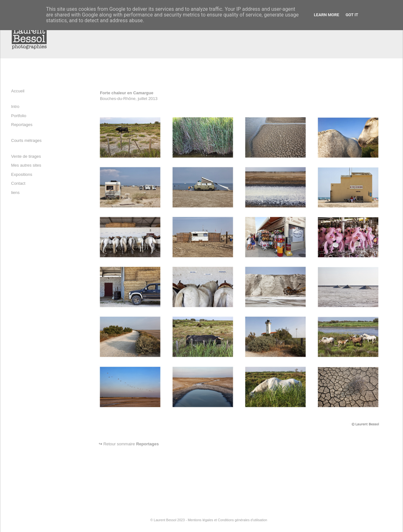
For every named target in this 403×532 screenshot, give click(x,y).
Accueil (18, 91)
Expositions (22, 174)
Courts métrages (26, 140)
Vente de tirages (26, 156)
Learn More (327, 15)
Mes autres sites (26, 165)
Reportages (22, 125)
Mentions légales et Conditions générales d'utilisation (228, 520)
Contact (18, 183)
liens (15, 193)
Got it (352, 15)
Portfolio (19, 116)
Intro (15, 106)
